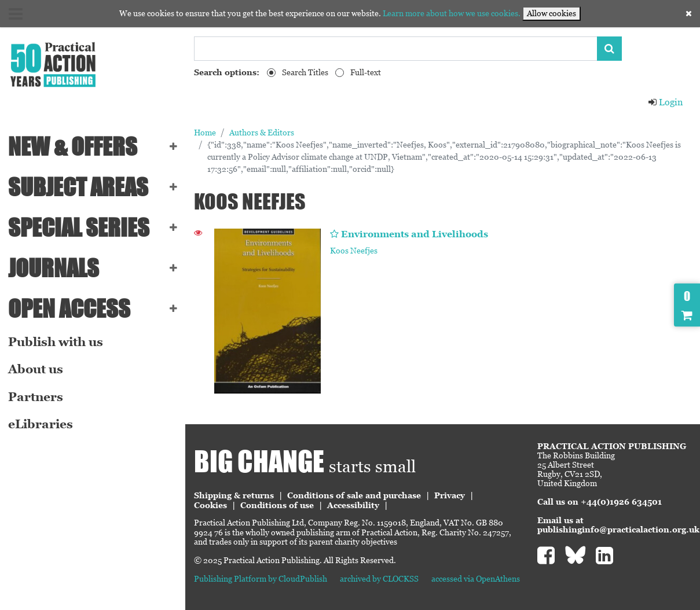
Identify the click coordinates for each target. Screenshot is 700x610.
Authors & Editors (262, 133)
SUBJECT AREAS (78, 187)
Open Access (69, 308)
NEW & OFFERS (73, 146)
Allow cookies (551, 13)
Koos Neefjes (354, 251)
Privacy (450, 495)
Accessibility (353, 505)
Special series (79, 227)
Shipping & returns (234, 495)
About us (36, 369)
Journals (54, 268)
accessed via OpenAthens (476, 579)
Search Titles (305, 72)
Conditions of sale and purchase (354, 495)
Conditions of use (277, 505)
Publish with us (56, 342)
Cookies (210, 505)
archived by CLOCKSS (379, 579)
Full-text (366, 72)
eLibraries (41, 424)
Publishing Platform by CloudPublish (261, 579)
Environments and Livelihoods (415, 234)
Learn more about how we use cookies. (452, 13)
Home (205, 133)
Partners (36, 397)
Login (665, 102)
